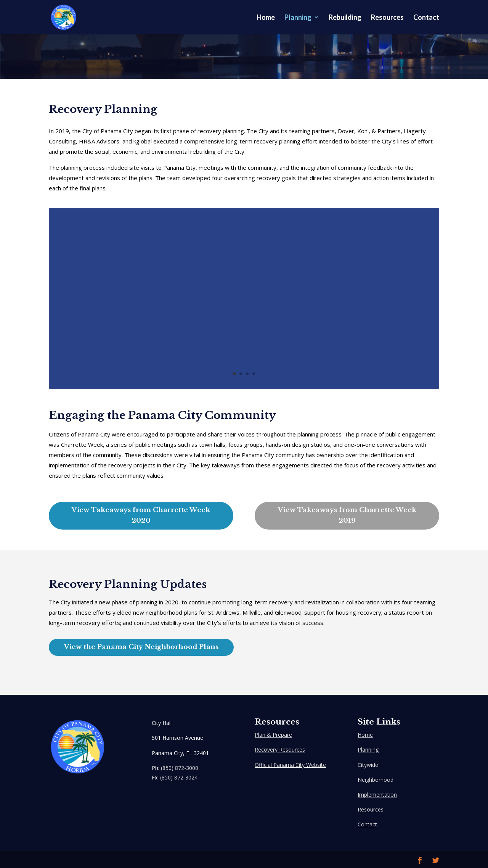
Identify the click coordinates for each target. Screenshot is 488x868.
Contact (426, 18)
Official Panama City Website (290, 765)
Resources (387, 18)
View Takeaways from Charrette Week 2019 (347, 515)
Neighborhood (376, 780)
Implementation (377, 795)
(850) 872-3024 (179, 777)
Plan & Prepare (273, 735)
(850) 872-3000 (180, 768)
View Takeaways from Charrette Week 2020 (141, 515)
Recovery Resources (280, 750)
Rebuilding (345, 18)
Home (266, 18)
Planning (298, 18)
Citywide (368, 765)
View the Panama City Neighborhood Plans (141, 647)
